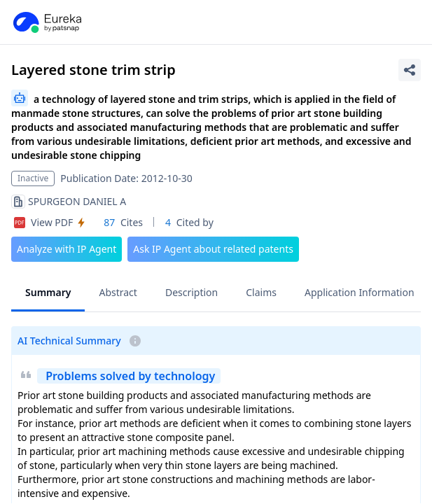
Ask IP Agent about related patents (213, 249)
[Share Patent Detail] (410, 70)
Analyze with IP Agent (67, 249)
